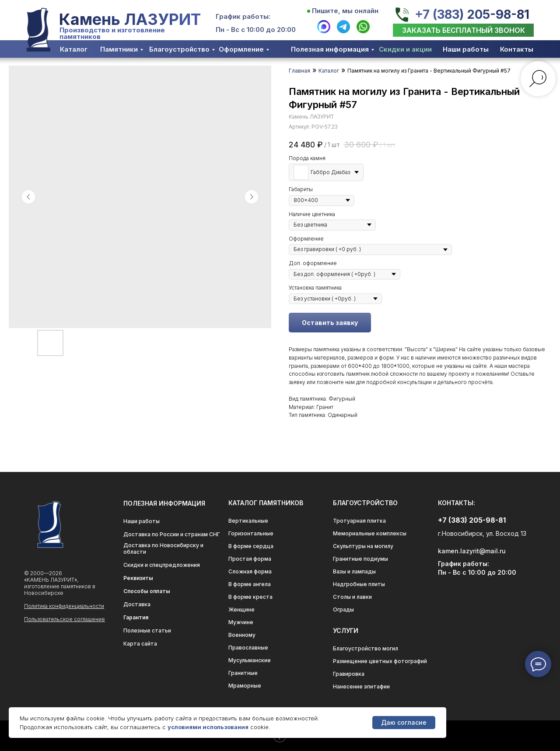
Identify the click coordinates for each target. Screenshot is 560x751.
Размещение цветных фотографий (380, 661)
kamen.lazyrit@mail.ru (472, 551)
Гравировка (349, 674)
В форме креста (250, 597)
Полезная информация (330, 49)
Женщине (241, 610)
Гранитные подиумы (360, 559)
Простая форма (250, 559)
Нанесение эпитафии (361, 686)
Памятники (119, 49)
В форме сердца (251, 546)
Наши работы (466, 49)
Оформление (241, 49)
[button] (463, 30)
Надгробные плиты (359, 584)
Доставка (137, 604)
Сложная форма (250, 571)
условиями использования (208, 727)
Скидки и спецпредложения (162, 565)
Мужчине (241, 622)
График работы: (243, 16)
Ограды (343, 610)
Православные (248, 648)
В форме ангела (250, 584)
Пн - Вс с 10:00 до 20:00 (256, 30)
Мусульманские (250, 660)
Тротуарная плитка (359, 521)
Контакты (517, 49)
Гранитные (243, 673)
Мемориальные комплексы (370, 533)
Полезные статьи (147, 630)
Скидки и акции (405, 49)
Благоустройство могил (366, 648)
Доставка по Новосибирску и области (163, 548)
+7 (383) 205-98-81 (472, 14)
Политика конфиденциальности (64, 606)
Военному (242, 635)
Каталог (74, 49)
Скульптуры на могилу (363, 546)
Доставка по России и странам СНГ (172, 534)
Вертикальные (248, 521)
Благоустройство (179, 49)
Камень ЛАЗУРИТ (130, 19)
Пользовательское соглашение (65, 619)
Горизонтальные (251, 533)
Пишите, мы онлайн (345, 11)
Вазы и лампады (354, 571)
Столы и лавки (352, 597)
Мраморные (245, 686)
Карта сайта (140, 644)
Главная (299, 71)
